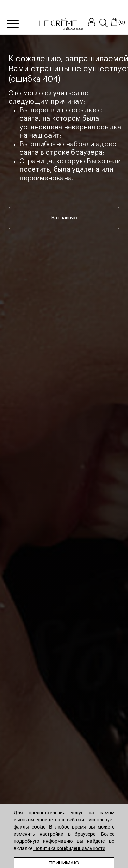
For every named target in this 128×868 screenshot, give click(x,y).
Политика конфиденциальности (69, 848)
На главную (64, 218)
